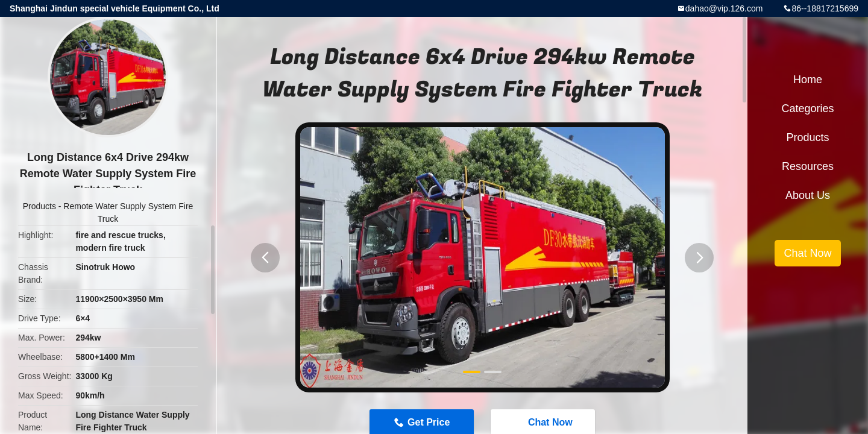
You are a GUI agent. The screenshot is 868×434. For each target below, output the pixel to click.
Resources (808, 166)
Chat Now (807, 253)
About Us (808, 195)
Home (808, 80)
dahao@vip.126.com (724, 8)
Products (39, 206)
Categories (807, 108)
